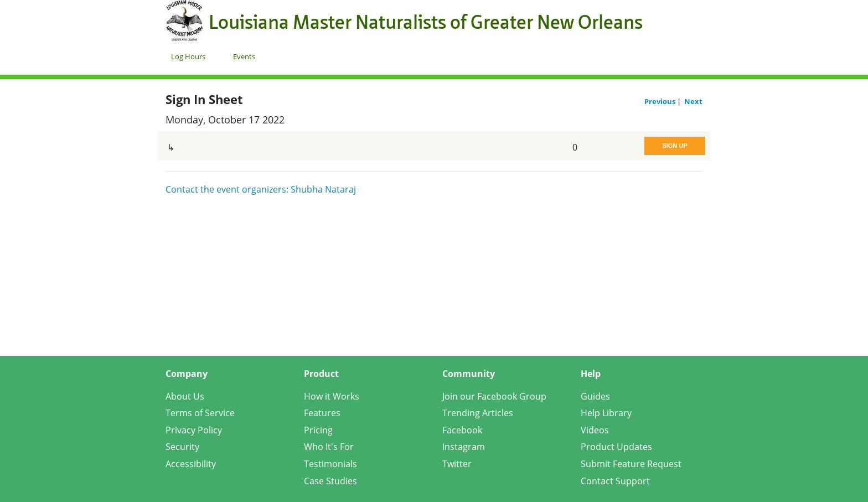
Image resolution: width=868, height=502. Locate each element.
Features (322, 413)
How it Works (332, 396)
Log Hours (188, 56)
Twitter (457, 464)
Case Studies (330, 481)
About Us (185, 396)
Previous (661, 101)
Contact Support (615, 481)
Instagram (464, 447)
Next (693, 101)
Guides (595, 396)
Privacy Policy (194, 430)
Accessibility (191, 464)
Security (182, 447)
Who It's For (329, 447)
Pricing (318, 430)
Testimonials (330, 464)
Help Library (606, 413)
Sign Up (675, 146)
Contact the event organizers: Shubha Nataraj (261, 189)
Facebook (462, 430)
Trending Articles (478, 413)
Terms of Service (200, 413)
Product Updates (616, 447)
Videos (595, 430)
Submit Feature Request (631, 464)
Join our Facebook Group (494, 396)
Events (244, 56)
